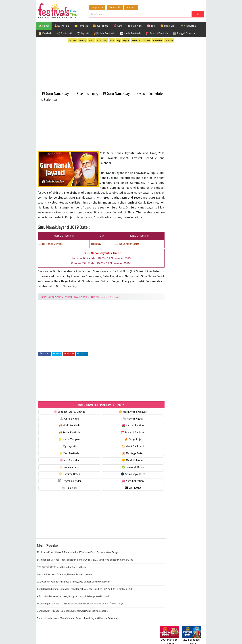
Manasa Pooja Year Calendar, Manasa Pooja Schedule (64, 578)
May (105, 40)
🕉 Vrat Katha (124, 492)
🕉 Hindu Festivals (130, 33)
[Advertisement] (95, 65)
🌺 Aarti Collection (124, 429)
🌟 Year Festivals (67, 457)
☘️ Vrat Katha (188, 25)
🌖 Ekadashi (45, 33)
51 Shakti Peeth (169, 306)
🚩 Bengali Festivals (157, 33)
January (72, 40)
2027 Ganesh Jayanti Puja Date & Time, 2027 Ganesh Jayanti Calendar (73, 585)
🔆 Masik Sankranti (124, 450)
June (112, 40)
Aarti (185, 306)
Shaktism (181, 333)
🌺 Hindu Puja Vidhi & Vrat (174, 206)
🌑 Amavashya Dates (124, 478)
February (82, 40)
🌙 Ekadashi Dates (67, 471)
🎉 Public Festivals (104, 33)
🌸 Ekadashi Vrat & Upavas (67, 416)
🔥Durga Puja (62, 25)
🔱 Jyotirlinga (101, 25)
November (158, 40)
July (119, 40)
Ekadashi (190, 312)
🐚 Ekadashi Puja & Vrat (173, 186)
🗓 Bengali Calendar (184, 33)
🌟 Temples (81, 25)
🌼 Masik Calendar (124, 464)
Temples (174, 339)
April (99, 40)
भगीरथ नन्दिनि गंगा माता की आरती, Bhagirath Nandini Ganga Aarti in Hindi (73, 600)
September (136, 40)
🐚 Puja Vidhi (135, 25)
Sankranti (166, 333)
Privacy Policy (166, 424)
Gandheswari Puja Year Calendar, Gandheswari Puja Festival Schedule (73, 615)
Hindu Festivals (169, 317)
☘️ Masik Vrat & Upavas (173, 193)
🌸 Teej (151, 25)
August (126, 40)
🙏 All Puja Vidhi (67, 422)
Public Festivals (169, 328)
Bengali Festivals (170, 312)
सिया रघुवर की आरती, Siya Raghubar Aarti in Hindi (61, 571)
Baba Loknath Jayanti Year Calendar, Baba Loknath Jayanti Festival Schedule (77, 622)
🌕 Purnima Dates (67, 478)
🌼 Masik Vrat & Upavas (124, 416)
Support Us (100, 7)
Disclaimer (164, 418)
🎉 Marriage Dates (124, 457)
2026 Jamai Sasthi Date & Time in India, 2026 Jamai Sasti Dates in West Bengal (78, 556)
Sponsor (134, 7)
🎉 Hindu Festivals (67, 429)
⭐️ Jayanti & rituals (170, 199)
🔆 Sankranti (64, 33)
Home (162, 403)
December (169, 40)
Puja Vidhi (189, 328)
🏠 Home (44, 25)
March (91, 40)
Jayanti (187, 317)
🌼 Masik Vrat (168, 25)
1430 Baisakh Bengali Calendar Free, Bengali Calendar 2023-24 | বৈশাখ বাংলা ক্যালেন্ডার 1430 (85, 593)
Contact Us (118, 7)
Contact (163, 413)
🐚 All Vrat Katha (124, 422)
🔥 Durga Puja (124, 443)
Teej (162, 339)
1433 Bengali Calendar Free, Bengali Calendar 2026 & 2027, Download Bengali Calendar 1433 (85, 563)
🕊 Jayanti (83, 33)
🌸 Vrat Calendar (67, 464)
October (147, 40)
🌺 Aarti (118, 25)
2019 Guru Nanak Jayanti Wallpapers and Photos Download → (82, 301)
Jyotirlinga (167, 322)
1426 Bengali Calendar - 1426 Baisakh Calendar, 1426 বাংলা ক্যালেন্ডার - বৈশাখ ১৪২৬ (80, 607)
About (162, 408)
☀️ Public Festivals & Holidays (176, 212)
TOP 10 (194, 333)
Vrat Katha (189, 339)
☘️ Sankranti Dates (124, 471)
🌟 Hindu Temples (67, 443)
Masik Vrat (184, 322)
